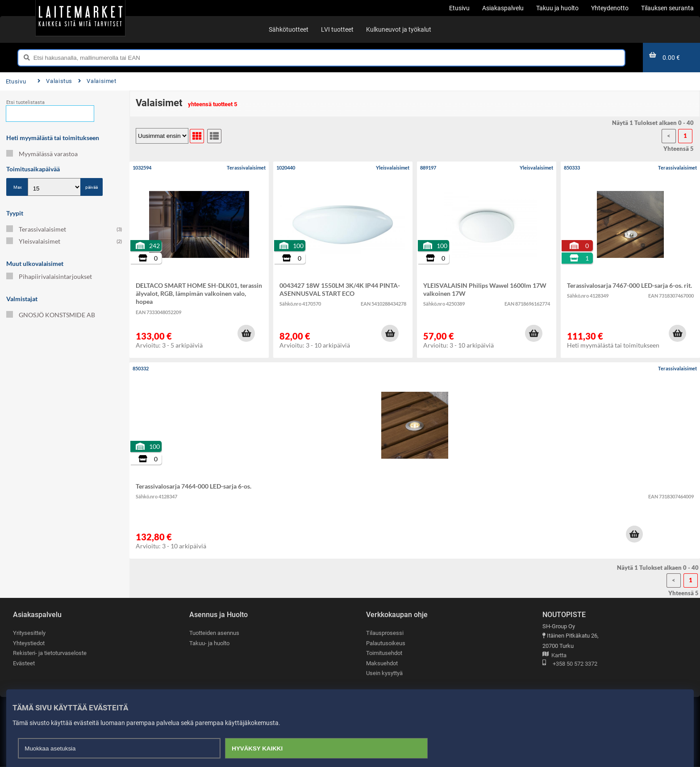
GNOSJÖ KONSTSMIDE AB (51, 315)
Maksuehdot (382, 663)
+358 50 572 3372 (570, 664)
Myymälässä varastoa (42, 154)
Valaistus (55, 81)
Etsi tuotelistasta (25, 102)
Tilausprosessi (385, 633)
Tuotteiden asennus (214, 633)
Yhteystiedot (29, 643)
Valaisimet (97, 81)
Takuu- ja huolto (209, 643)
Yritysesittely (29, 633)
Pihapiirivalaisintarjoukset (49, 276)
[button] (246, 333)
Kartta (554, 656)
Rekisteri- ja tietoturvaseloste (50, 653)
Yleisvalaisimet (64, 241)
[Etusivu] (80, 18)
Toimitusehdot (384, 653)
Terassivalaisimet (64, 229)
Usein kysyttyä (384, 674)
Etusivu (16, 81)
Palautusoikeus (386, 643)
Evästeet (24, 663)
